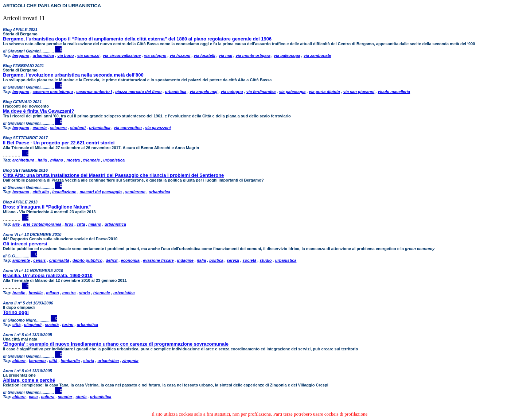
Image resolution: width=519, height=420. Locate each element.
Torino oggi (16, 312)
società (249, 260)
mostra (73, 160)
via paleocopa (287, 55)
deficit (112, 260)
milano (57, 160)
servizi (233, 260)
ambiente (21, 260)
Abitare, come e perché (29, 380)
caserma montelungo (53, 92)
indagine (185, 260)
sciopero (58, 128)
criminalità (59, 260)
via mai (225, 55)
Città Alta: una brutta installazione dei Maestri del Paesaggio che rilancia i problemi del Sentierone (113, 175)
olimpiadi (33, 324)
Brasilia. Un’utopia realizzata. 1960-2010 (48, 275)
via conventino (128, 128)
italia (42, 160)
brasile (19, 293)
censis (39, 260)
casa (33, 397)
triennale (91, 160)
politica (216, 260)
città (81, 224)
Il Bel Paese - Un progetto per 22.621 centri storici (59, 143)
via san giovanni (359, 92)
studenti (78, 128)
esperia (40, 128)
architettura (24, 160)
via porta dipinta (325, 92)
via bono (65, 55)
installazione (64, 192)
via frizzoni (180, 55)
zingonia (130, 361)
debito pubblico (87, 260)
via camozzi (88, 55)
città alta (41, 192)
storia (85, 293)
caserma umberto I (94, 92)
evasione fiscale (158, 260)
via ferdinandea (261, 92)
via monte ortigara (253, 55)
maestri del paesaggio (101, 192)
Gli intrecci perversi (25, 244)
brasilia (36, 293)
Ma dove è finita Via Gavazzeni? (39, 111)
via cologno (155, 55)
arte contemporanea (42, 224)
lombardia (71, 361)
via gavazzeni (158, 128)
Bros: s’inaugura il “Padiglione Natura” (47, 207)
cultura (48, 397)
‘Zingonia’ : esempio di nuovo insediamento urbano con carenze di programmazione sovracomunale (116, 344)
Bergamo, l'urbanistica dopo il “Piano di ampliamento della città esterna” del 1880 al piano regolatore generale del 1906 (137, 39)
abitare (19, 361)
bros (69, 224)
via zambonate (317, 55)
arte (16, 224)
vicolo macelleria (394, 92)
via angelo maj (204, 92)
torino (68, 324)
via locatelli (205, 55)
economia (130, 260)
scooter (65, 397)
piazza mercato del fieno (138, 92)
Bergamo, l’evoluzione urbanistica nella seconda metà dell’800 (73, 75)
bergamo (21, 55)
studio (266, 260)
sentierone (135, 192)
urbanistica (44, 55)
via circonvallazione (122, 55)
